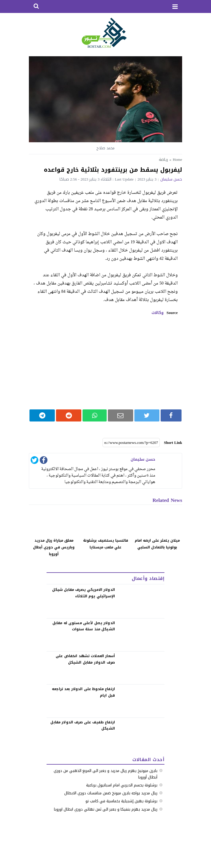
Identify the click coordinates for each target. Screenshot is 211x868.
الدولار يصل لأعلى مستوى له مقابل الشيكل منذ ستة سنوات (84, 626)
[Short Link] (131, 443)
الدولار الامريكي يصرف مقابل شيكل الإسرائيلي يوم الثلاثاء (84, 593)
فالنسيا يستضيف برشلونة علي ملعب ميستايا (106, 544)
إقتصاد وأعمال (148, 578)
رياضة (163, 159)
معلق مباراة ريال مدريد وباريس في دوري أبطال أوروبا (54, 547)
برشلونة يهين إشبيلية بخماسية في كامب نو (121, 801)
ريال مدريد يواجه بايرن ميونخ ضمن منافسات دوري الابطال (111, 793)
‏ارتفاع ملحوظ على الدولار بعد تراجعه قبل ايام (83, 692)
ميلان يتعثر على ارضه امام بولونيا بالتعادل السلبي (157, 544)
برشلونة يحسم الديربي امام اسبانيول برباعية (122, 785)
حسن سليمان (171, 179)
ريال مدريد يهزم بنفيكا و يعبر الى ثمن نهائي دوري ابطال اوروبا (106, 809)
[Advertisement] (105, 362)
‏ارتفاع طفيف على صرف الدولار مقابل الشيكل (83, 725)
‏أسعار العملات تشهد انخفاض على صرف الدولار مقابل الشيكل (85, 659)
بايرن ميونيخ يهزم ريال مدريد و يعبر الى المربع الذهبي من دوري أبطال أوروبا (105, 774)
